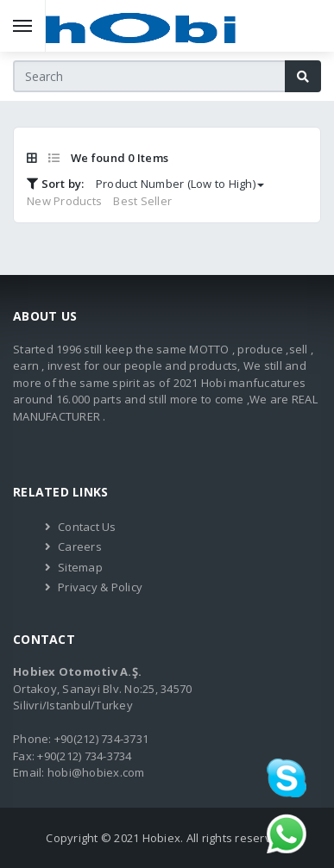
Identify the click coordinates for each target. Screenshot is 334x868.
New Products (64, 201)
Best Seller (142, 201)
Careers (80, 546)
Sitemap (80, 567)
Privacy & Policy (100, 587)
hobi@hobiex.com (96, 772)
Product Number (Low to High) (180, 184)
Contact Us (87, 527)
